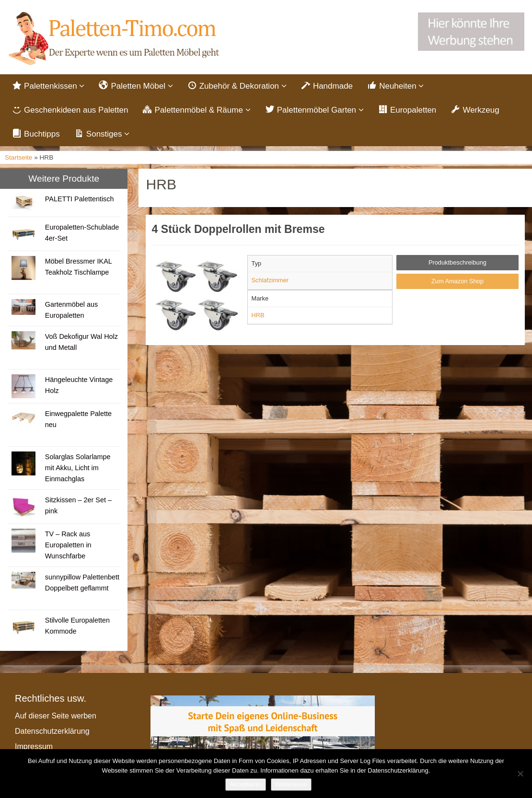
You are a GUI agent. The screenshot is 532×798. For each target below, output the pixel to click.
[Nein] (520, 774)
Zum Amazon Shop (457, 282)
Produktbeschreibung (457, 264)
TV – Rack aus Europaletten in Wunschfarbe (68, 546)
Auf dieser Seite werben (56, 717)
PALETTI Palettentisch (80, 200)
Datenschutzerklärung (52, 732)
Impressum (34, 747)
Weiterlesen (291, 784)
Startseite (18, 159)
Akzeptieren (246, 784)
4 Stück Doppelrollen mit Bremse (238, 231)
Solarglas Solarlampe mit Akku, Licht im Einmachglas (78, 469)
